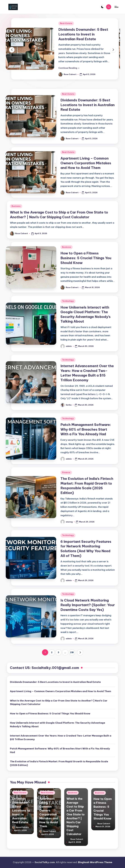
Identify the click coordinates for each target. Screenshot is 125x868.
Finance (66, 472)
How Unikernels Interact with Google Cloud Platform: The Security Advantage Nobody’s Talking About (58, 725)
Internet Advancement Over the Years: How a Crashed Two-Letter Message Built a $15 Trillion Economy (61, 737)
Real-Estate (66, 23)
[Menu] (116, 7)
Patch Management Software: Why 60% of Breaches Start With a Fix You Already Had (86, 429)
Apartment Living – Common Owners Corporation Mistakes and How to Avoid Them (86, 163)
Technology (68, 301)
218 (72, 652)
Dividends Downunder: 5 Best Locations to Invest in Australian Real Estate (83, 34)
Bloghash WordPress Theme (95, 862)
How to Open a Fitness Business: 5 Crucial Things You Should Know (86, 258)
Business (16, 206)
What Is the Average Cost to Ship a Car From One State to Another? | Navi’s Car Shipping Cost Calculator (59, 702)
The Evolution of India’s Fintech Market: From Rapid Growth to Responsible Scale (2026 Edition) (59, 763)
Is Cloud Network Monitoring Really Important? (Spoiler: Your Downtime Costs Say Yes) (88, 605)
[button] (69, 68)
